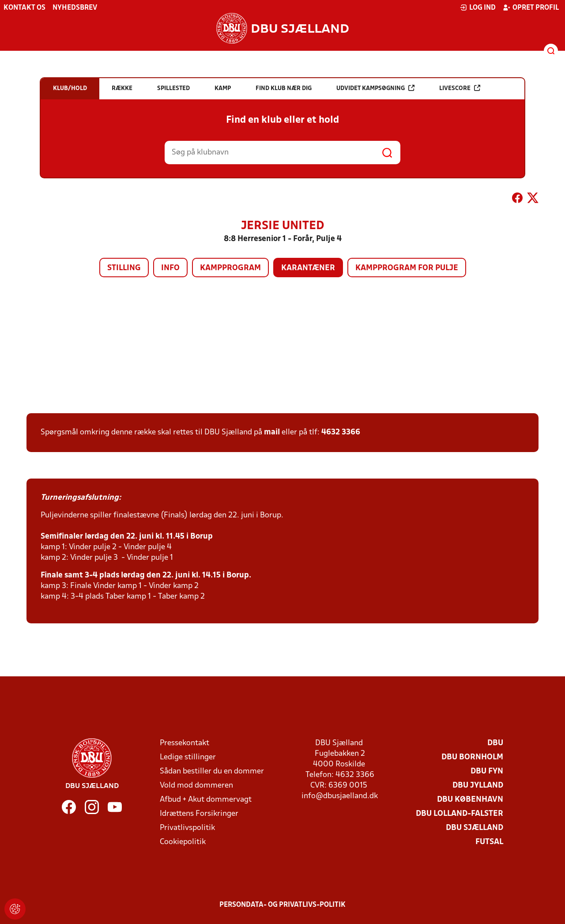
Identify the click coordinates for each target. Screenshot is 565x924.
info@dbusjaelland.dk (340, 796)
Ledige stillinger (188, 757)
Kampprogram (230, 268)
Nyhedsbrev (75, 8)
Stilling (124, 268)
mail (272, 432)
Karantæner (308, 268)
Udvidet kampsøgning (375, 88)
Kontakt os (24, 8)
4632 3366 (341, 432)
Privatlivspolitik (187, 828)
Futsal (489, 842)
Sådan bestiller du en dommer (212, 771)
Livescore (460, 88)
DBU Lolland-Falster (460, 814)
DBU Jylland (478, 786)
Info (170, 268)
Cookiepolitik (183, 842)
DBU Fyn (487, 771)
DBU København (470, 800)
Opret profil (531, 8)
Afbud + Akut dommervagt (206, 800)
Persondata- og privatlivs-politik (282, 905)
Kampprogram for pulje (407, 268)
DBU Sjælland (475, 828)
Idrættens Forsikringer (199, 814)
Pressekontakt (185, 743)
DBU (495, 743)
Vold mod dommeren (196, 786)
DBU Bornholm (472, 757)
